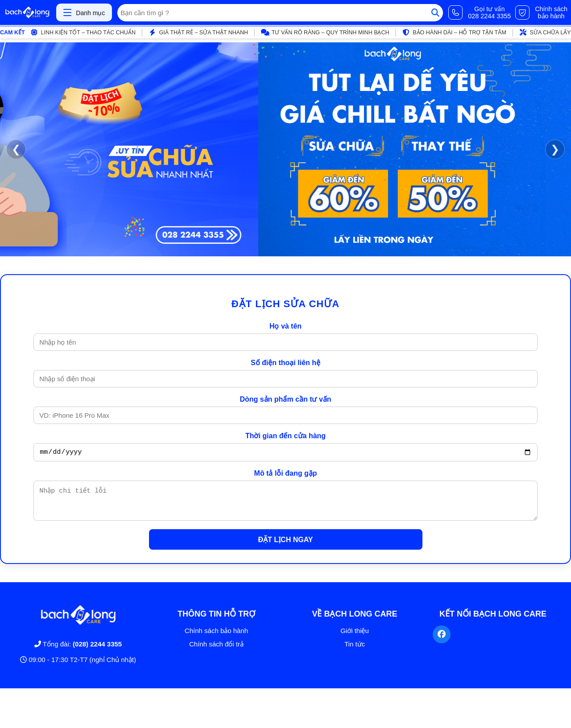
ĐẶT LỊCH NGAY (286, 546)
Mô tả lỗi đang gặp (286, 475)
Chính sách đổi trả (216, 651)
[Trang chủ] (27, 12)
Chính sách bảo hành (216, 637)
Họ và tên (285, 326)
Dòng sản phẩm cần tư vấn (285, 399)
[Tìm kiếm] (435, 13)
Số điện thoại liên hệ (285, 363)
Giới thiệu (355, 637)
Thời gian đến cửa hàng (285, 436)
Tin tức (355, 651)
